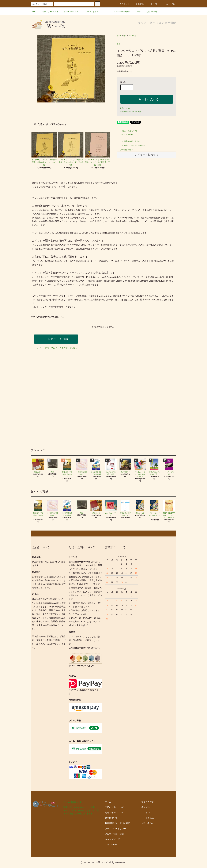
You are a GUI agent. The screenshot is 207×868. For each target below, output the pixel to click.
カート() (169, 4)
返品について (125, 108)
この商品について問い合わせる (131, 145)
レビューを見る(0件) (127, 131)
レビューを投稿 (125, 134)
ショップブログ (112, 839)
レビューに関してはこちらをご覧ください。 (57, 348)
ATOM (114, 845)
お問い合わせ (150, 12)
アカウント (123, 4)
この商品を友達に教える (128, 141)
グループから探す (69, 12)
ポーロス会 (132, 36)
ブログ (136, 12)
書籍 (125, 36)
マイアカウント (149, 802)
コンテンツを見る (89, 12)
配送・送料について (114, 813)
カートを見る (148, 818)
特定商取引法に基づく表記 (131, 112)
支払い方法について (114, 807)
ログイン (152, 4)
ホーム (34, 12)
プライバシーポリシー (115, 829)
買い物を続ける (125, 150)
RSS (107, 845)
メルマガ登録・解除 (120, 12)
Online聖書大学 (73, 802)
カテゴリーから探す (49, 12)
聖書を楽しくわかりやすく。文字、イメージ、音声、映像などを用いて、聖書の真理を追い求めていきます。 (81, 810)
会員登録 (138, 4)
